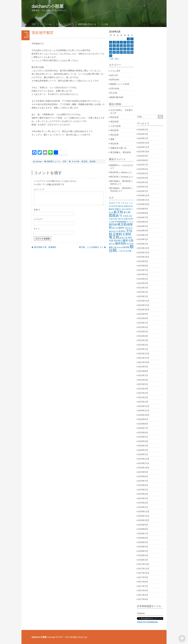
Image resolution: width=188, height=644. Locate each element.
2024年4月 (143, 230)
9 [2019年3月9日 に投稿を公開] (132, 42)
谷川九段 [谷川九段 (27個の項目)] (130, 244)
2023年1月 (143, 296)
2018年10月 (144, 520)
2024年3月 (143, 235)
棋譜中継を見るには (87, 24)
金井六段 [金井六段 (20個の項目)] (120, 247)
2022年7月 (143, 323)
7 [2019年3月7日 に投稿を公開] (125, 42)
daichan (39, 161)
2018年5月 (143, 542)
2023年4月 (143, 283)
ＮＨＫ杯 (75, 161)
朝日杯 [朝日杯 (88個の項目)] (113, 224)
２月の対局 (115, 126)
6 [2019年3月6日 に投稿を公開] (121, 42)
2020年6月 (143, 432)
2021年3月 (143, 393)
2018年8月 (143, 529)
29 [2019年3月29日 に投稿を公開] (128, 52)
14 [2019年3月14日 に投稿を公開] (125, 46)
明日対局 (114, 117)
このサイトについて (65, 24)
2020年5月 (143, 437)
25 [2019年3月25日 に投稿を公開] (114, 52)
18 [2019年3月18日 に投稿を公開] (114, 49)
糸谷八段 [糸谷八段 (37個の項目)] (124, 238)
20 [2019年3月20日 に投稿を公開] (121, 49)
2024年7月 (143, 217)
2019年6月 (143, 485)
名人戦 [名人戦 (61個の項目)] (127, 212)
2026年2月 (143, 134)
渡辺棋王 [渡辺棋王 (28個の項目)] (122, 231)
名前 (37, 210)
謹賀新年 (114, 165)
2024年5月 (143, 226)
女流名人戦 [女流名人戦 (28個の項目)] (127, 216)
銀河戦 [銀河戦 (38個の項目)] (126, 247)
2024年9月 (143, 209)
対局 (112, 80)
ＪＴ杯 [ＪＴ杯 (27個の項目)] (120, 251)
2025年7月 (143, 165)
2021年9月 (143, 367)
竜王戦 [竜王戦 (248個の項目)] (114, 237)
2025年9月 (143, 156)
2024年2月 (143, 239)
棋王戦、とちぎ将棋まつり (91, 247)
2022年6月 (143, 327)
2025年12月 (144, 143)
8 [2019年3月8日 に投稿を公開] (128, 42)
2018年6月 (143, 538)
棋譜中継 (114, 97)
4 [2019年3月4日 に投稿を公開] (114, 42)
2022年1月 (143, 349)
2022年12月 (144, 301)
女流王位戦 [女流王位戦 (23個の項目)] (113, 219)
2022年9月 (143, 314)
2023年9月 (143, 261)
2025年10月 (144, 151)
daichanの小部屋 (48, 6)
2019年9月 (143, 472)
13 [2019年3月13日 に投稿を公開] (121, 46)
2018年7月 (143, 533)
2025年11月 (144, 147)
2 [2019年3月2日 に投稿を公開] (132, 39)
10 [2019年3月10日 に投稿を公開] (111, 46)
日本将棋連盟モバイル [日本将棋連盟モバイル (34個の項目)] (124, 222)
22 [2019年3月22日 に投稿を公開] (128, 49)
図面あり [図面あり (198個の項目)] (116, 215)
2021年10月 (144, 362)
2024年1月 (143, 244)
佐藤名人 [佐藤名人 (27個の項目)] (118, 209)
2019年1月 (143, 507)
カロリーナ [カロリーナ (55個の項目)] (115, 203)
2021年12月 (144, 353)
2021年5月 (143, 384)
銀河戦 (93, 161)
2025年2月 (143, 187)
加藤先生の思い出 (118, 148)
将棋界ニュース (54, 161)
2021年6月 (143, 380)
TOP (34, 24)
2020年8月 (143, 424)
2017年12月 (144, 564)
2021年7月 (143, 375)
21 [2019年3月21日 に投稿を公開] (125, 49)
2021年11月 (144, 358)
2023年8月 (143, 266)
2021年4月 (143, 389)
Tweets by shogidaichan (147, 622)
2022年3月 (143, 340)
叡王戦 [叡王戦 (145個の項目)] (118, 212)
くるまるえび (127, 165)
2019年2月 (143, 503)
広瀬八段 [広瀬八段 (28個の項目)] (127, 219)
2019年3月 (143, 498)
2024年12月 (144, 195)
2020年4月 (143, 441)
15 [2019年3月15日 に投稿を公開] (128, 46)
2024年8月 (143, 213)
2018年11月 (144, 516)
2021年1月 (143, 402)
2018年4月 (143, 547)
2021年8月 (143, 371)
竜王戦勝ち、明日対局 (121, 152)
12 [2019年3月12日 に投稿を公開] (118, 46)
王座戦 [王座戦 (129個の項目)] (127, 234)
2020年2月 (143, 450)
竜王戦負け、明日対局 (120, 181)
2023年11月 (144, 252)
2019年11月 (144, 463)
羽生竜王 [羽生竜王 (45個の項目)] (118, 241)
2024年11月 (144, 200)
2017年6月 (143, 590)
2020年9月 (143, 419)
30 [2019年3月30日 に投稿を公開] (132, 52)
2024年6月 (143, 222)
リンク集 (104, 24)
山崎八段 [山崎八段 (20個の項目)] (120, 219)
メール (38, 219)
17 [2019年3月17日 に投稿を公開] (111, 49)
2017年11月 (144, 569)
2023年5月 (143, 279)
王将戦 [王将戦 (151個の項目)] (117, 234)
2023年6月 (143, 274)
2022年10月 (144, 309)
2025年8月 (143, 160)
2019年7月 (143, 481)
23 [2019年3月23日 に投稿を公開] (132, 49)
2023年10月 (144, 257)
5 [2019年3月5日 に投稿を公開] (118, 42)
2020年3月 (143, 446)
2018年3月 (143, 551)
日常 (65, 161)
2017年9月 (143, 577)
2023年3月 (143, 288)
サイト (37, 229)
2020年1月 (143, 454)
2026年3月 (143, 129)
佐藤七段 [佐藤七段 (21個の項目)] (121, 206)
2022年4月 (143, 336)
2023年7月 (143, 270)
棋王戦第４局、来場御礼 (45, 247)
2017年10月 (144, 573)
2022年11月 (144, 305)
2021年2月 (143, 397)
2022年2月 (143, 345)
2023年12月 (144, 248)
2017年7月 (143, 586)
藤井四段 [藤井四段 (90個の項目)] (121, 243)
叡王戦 (84, 161)
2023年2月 (143, 292)
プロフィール (46, 24)
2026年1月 (143, 138)
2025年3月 (143, 182)
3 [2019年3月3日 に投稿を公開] (111, 42)
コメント (39, 189)
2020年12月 (144, 406)
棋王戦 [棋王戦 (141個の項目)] (122, 224)
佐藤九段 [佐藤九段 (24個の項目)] (127, 206)
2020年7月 (143, 428)
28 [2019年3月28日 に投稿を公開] (125, 52)
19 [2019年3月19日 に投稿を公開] (118, 49)
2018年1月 (143, 560)
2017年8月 (143, 582)
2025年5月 (143, 173)
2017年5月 (143, 595)
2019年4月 (143, 494)
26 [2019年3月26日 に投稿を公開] (118, 52)
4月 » (117, 59)
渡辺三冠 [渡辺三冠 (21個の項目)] (115, 231)
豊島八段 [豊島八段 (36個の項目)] (113, 247)
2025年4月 (143, 178)
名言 (112, 75)
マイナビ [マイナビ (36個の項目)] (125, 203)
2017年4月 (143, 599)
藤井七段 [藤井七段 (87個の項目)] (128, 240)
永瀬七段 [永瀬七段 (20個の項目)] (128, 228)
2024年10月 (144, 204)
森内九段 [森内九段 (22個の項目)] (115, 228)
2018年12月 (144, 511)
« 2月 (111, 59)
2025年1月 (143, 191)
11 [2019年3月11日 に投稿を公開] (114, 46)
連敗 (112, 139)
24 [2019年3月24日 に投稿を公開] (111, 52)
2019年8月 (143, 476)
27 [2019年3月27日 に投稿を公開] (121, 52)
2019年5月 (143, 490)
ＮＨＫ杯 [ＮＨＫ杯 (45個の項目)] (127, 251)
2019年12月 (144, 459)
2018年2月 (143, 555)
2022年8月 (143, 318)
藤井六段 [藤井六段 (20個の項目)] (112, 244)
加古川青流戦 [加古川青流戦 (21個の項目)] (126, 209)
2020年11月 (144, 410)
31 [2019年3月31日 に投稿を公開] (111, 56)
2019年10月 (144, 468)
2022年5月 (143, 331)
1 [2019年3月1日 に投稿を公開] (128, 39)
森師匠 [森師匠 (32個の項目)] (121, 228)
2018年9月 (143, 525)
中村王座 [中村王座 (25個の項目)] (114, 206)
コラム (113, 71)
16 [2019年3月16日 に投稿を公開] (132, 46)
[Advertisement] (69, 144)
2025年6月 (143, 169)
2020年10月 (144, 415)
